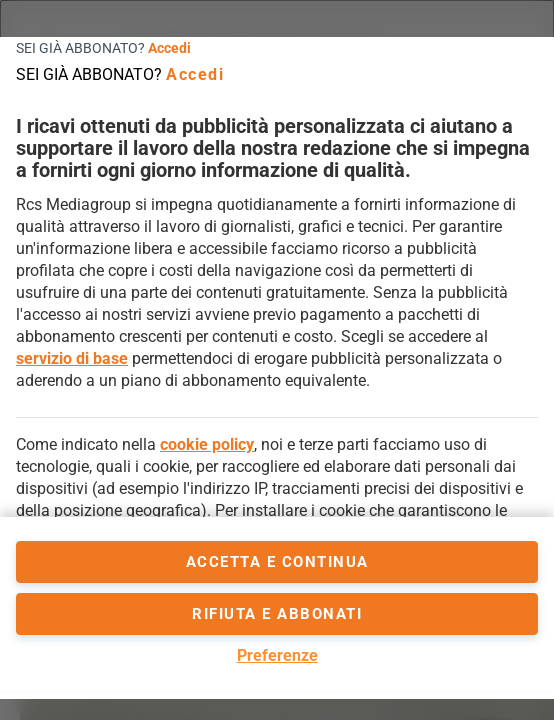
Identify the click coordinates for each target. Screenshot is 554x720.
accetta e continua (277, 562)
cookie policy (207, 444)
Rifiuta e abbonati (277, 614)
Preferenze (277, 655)
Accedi (169, 48)
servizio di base (72, 358)
